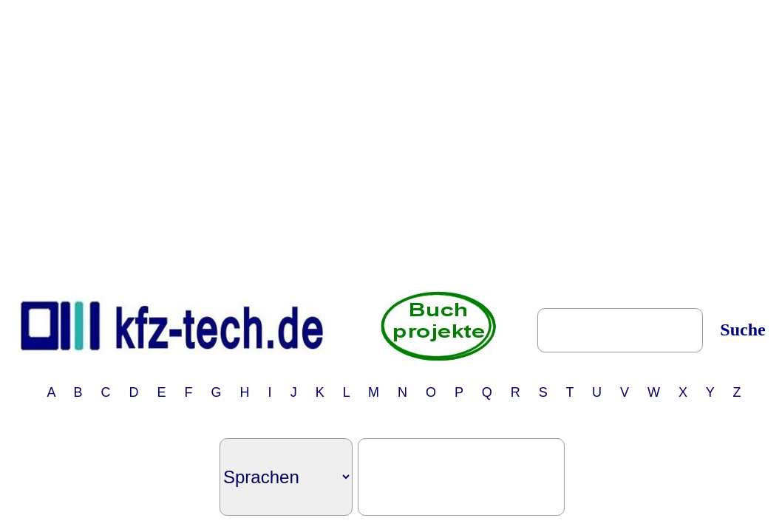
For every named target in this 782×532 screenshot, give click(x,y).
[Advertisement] (139, 144)
